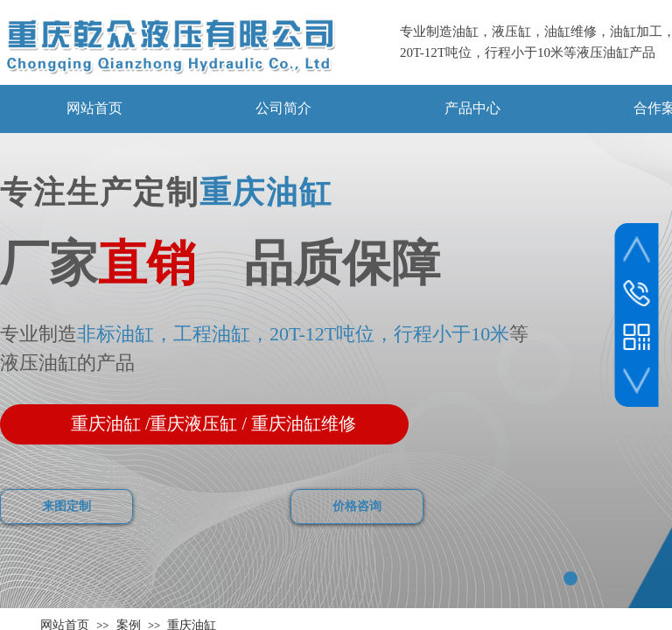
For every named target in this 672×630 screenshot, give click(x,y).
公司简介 (283, 108)
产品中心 (472, 108)
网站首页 (94, 108)
